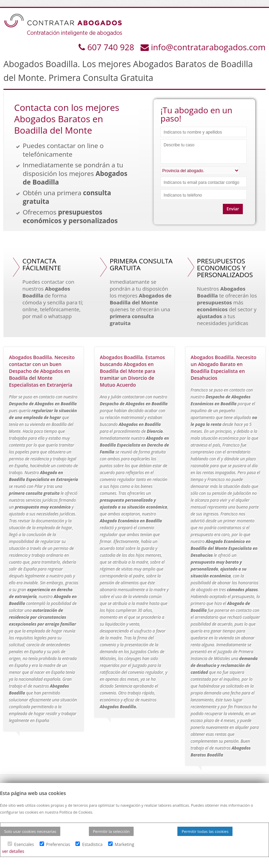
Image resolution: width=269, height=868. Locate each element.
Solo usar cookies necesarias (30, 831)
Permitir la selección (111, 831)
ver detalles (13, 851)
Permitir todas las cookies (205, 831)
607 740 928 (112, 47)
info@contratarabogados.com (208, 47)
